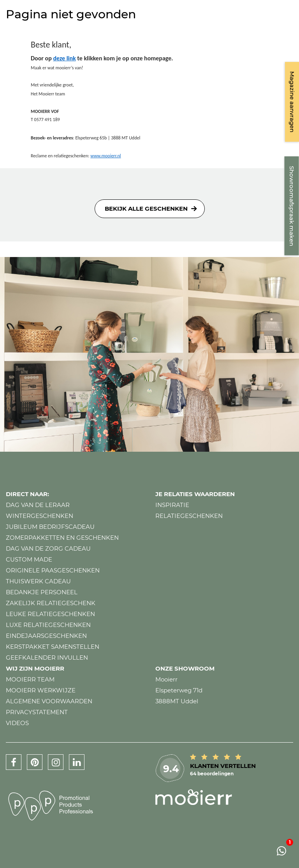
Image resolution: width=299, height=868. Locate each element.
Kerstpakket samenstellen (53, 647)
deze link (64, 58)
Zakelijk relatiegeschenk (51, 603)
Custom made (29, 559)
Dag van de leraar (38, 505)
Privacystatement (37, 712)
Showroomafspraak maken (292, 206)
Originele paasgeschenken (53, 570)
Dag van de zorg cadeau (48, 548)
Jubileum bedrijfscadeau (50, 527)
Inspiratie (172, 505)
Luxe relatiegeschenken (48, 625)
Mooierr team (30, 679)
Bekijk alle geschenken (146, 209)
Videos (17, 723)
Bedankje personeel (42, 592)
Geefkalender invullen (47, 658)
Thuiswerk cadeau (38, 581)
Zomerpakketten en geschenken (62, 538)
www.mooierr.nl (106, 156)
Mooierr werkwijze (41, 690)
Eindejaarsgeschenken (46, 636)
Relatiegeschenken (189, 516)
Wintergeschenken (40, 516)
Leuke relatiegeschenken (50, 614)
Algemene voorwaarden (49, 701)
